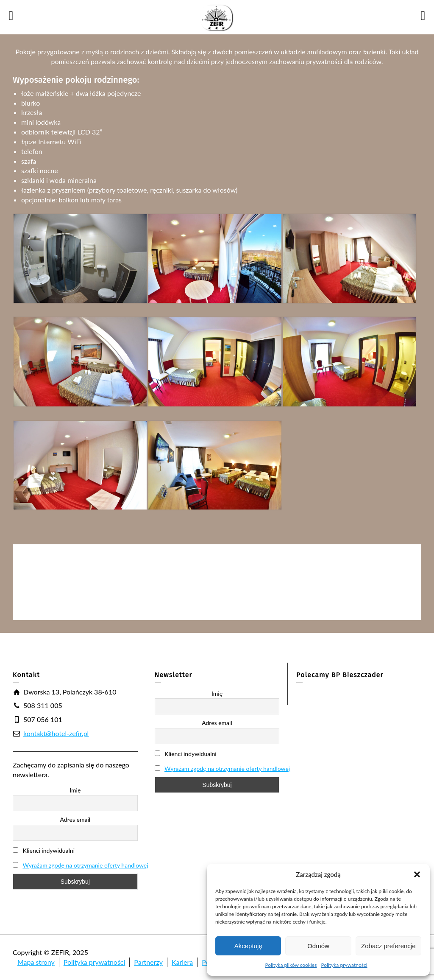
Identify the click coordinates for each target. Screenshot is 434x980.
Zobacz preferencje (388, 946)
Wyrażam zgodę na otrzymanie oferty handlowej (85, 865)
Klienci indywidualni (44, 850)
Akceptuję (248, 946)
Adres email (75, 819)
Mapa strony (36, 962)
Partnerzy (148, 962)
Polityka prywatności (344, 965)
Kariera (182, 962)
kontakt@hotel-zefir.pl (56, 733)
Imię (75, 790)
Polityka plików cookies (291, 965)
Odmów (318, 946)
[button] (417, 874)
